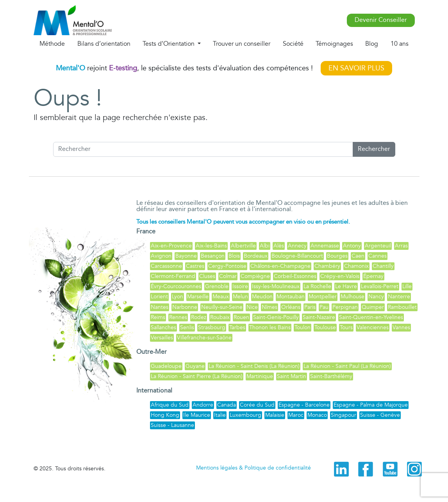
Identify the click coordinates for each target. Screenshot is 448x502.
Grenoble (217, 286)
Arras (401, 246)
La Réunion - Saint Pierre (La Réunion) (197, 376)
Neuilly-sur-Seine (222, 307)
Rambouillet (402, 307)
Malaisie (275, 415)
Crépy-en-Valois (340, 276)
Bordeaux (256, 256)
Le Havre (346, 286)
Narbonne (185, 307)
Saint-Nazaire (319, 317)
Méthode (52, 44)
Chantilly (383, 266)
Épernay (373, 276)
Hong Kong (165, 415)
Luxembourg (245, 415)
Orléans (291, 307)
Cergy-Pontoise (227, 266)
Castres (195, 266)
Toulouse (325, 327)
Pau (324, 307)
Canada (227, 405)
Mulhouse (353, 297)
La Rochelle (317, 286)
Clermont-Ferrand (173, 276)
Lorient (159, 297)
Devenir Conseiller (381, 20)
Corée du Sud (257, 405)
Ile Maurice (197, 415)
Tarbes (237, 327)
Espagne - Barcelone (304, 405)
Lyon (178, 297)
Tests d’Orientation (169, 44)
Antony (352, 246)
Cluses (207, 276)
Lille (407, 286)
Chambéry (327, 266)
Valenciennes (373, 327)
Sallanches (163, 327)
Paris (310, 307)
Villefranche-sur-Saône (204, 338)
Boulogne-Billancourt (297, 256)
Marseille (198, 297)
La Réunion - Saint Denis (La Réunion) (254, 366)
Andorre (203, 405)
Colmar (228, 276)
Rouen (241, 317)
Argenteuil (378, 246)
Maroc (296, 415)
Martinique (260, 376)
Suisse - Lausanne (172, 425)
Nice (252, 307)
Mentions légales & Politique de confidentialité (253, 468)
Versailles (162, 338)
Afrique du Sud (170, 405)
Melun (240, 297)
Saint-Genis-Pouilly (276, 317)
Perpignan (345, 307)
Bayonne (186, 256)
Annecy (297, 246)
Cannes (377, 256)
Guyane (195, 366)
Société (293, 44)
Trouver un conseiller (242, 44)
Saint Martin (292, 376)
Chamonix (356, 266)
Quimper (373, 307)
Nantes (160, 307)
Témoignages (334, 44)
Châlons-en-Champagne (280, 266)
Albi (265, 246)
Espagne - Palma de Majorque (371, 405)
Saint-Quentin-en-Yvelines (371, 317)
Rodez (199, 317)
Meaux (221, 297)
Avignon (161, 256)
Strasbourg (212, 327)
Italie (220, 415)
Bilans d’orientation (104, 44)
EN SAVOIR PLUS (356, 68)
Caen (358, 256)
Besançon (213, 256)
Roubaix (220, 317)
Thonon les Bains (270, 327)
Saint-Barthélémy (331, 376)
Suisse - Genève (380, 415)
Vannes (401, 327)
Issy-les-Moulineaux (276, 286)
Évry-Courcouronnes (176, 286)
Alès (279, 246)
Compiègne (255, 276)
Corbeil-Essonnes (295, 276)
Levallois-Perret (380, 286)
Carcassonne (166, 266)
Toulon (303, 327)
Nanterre (399, 297)
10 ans (400, 44)
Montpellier (323, 297)
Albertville (243, 246)
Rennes (178, 317)
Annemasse (325, 246)
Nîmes (270, 307)
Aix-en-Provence (171, 246)
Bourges (337, 256)
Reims (158, 317)
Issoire (240, 286)
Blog (372, 44)
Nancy (376, 297)
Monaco (317, 415)
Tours (346, 327)
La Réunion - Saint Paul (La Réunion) (347, 366)
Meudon (262, 297)
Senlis (187, 327)
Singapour (344, 415)
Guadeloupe (166, 366)
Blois (234, 256)
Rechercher (374, 149)
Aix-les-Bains (211, 246)
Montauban (291, 297)
